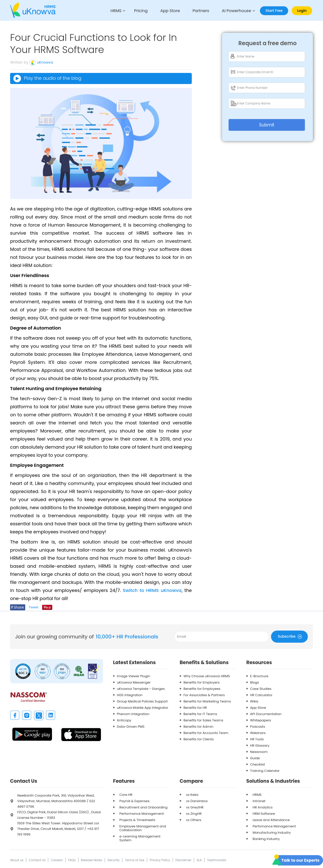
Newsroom (259, 752)
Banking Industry (266, 839)
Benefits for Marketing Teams (207, 701)
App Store (168, 11)
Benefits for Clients (199, 739)
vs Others (194, 820)
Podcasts (258, 726)
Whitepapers (261, 720)
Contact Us (37, 860)
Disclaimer (183, 860)
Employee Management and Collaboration (143, 828)
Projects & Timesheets (137, 820)
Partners (199, 11)
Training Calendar (265, 770)
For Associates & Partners (204, 695)
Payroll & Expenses (134, 801)
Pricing (138, 11)
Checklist (258, 764)
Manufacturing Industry (272, 832)
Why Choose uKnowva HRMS (207, 676)
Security (114, 860)
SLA (199, 860)
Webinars (258, 733)
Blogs (254, 682)
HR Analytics (263, 807)
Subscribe (291, 636)
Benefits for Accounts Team (206, 733)
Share (18, 607)
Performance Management (142, 813)
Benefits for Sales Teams (203, 720)
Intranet (259, 801)
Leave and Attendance (271, 820)
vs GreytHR (195, 807)
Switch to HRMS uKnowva (152, 590)
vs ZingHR (194, 813)
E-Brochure (259, 676)
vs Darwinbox (197, 801)
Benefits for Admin (198, 726)
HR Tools (257, 739)
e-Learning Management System (140, 838)
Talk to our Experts (300, 860)
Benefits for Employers (201, 682)
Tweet (34, 607)
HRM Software (264, 813)
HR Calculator (261, 695)
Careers (57, 860)
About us (17, 860)
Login (302, 11)
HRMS (112, 11)
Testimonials (217, 860)
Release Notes (92, 860)
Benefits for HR (195, 707)
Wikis (254, 701)
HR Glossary (260, 745)
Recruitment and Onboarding (143, 807)
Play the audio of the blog (47, 79)
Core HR (126, 794)
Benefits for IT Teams (200, 714)
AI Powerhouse (236, 11)
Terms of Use (135, 860)
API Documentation (266, 714)
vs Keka (192, 794)
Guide (255, 758)
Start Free (274, 11)
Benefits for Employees (202, 688)
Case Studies (261, 688)
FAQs (72, 860)
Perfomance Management (274, 826)
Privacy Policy (160, 860)
